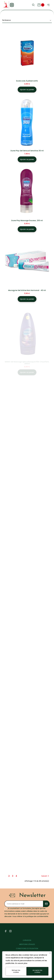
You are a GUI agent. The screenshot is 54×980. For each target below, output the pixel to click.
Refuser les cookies (16, 971)
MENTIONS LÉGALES (27, 944)
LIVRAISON (27, 940)
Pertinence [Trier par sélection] (27, 20)
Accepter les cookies (37, 971)
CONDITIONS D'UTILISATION (27, 948)
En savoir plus (21, 963)
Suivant (45, 876)
